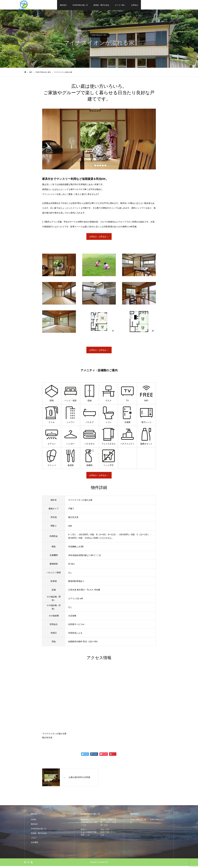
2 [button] (95, 166)
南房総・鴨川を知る (101, 5)
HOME (34, 822)
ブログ (34, 840)
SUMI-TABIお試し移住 (99, 36)
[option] (99, 140)
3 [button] (98, 166)
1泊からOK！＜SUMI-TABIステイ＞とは (108, 834)
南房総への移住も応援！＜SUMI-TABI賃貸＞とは (108, 824)
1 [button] (93, 166)
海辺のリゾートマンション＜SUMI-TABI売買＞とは (89, 834)
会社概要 (34, 844)
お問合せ (135, 5)
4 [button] (100, 166)
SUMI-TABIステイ (157, 822)
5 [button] (103, 166)
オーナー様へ (120, 5)
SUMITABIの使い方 (80, 5)
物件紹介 (63, 5)
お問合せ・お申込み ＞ (99, 237)
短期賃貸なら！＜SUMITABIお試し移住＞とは (89, 824)
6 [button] (105, 166)
